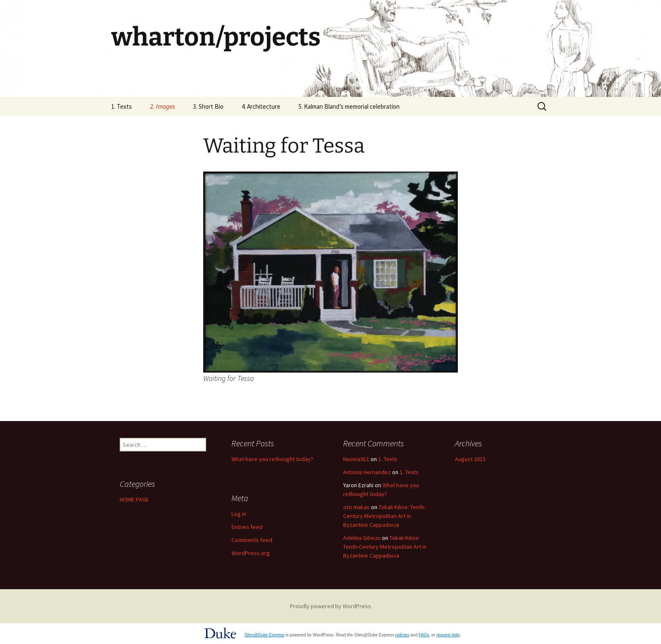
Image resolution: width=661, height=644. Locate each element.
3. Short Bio (208, 106)
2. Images (163, 106)
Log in (239, 514)
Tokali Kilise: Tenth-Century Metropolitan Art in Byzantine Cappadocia (384, 516)
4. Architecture (261, 106)
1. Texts (122, 106)
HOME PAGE (134, 499)
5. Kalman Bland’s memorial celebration (349, 106)
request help (448, 635)
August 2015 (470, 459)
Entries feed (247, 527)
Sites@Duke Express (265, 635)
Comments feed (252, 540)
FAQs (424, 635)
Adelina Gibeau (362, 538)
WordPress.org (251, 553)
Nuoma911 (356, 459)
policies (402, 635)
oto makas (356, 507)
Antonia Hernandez (367, 472)
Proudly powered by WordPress (330, 606)
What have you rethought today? (272, 459)
